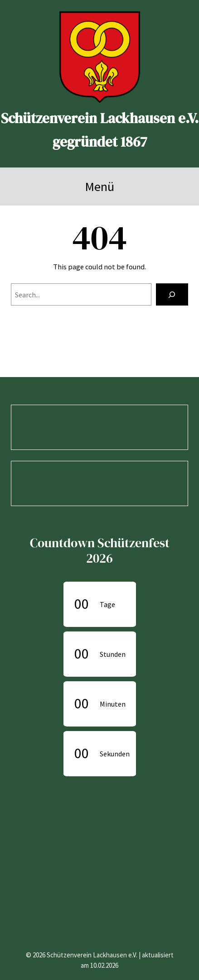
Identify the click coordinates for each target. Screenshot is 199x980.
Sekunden (115, 754)
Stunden (113, 654)
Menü (99, 186)
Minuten (113, 704)
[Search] (172, 295)
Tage (107, 604)
